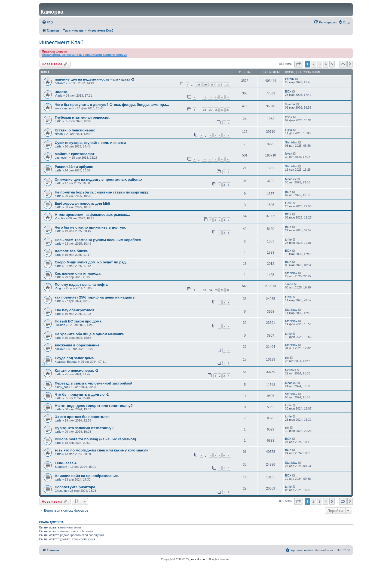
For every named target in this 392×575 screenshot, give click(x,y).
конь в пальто (64, 108)
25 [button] (343, 64)
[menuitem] (47, 22)
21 (204, 97)
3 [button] (320, 64)
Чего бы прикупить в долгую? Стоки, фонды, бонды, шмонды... (112, 105)
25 (228, 97)
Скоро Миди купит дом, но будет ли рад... (92, 262)
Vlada (59, 96)
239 (227, 84)
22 (210, 97)
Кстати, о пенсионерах (75, 130)
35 (216, 290)
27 (222, 110)
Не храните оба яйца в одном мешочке (89, 334)
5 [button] (332, 64)
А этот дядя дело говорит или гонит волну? (94, 406)
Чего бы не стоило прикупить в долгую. (90, 227)
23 (216, 97)
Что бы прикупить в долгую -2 (82, 394)
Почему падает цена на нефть (81, 285)
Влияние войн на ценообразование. (87, 476)
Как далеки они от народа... (79, 273)
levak (289, 117)
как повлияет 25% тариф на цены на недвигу (95, 297)
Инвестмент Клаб (61, 42)
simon (59, 134)
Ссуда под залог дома (74, 358)
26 (216, 110)
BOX (288, 91)
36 (222, 290)
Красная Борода (66, 362)
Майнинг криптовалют (75, 154)
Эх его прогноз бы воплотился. (83, 417)
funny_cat (61, 387)
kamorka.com (199, 559)
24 (222, 97)
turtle (58, 121)
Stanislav (291, 142)
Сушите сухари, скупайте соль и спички (90, 143)
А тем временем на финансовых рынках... (92, 215)
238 (220, 84)
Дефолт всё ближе (71, 251)
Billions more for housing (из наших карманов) (95, 439)
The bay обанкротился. (75, 310)
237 (213, 84)
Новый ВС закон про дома (78, 321)
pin (287, 358)
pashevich (62, 158)
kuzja (289, 130)
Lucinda (60, 325)
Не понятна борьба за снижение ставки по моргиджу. (102, 192)
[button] (298, 64)
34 (228, 159)
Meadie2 (291, 179)
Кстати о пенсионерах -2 (76, 370)
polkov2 (60, 83)
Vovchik (290, 104)
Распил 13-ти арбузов (74, 167)
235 (198, 84)
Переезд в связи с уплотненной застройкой (94, 383)
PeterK (290, 79)
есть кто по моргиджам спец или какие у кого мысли (102, 450)
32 (216, 159)
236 (205, 84)
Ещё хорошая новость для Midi (82, 203)
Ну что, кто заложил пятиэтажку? (84, 428)
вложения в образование (77, 345)
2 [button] (313, 64)
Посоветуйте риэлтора (75, 487)
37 (228, 290)
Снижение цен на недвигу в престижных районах (99, 179)
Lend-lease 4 (66, 463)
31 (210, 159)
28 (228, 110)
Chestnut (61, 491)
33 (222, 159)
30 (204, 159)
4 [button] (326, 64)
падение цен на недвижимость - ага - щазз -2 (94, 79)
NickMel (290, 370)
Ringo (59, 288)
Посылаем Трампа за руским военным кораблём (98, 240)
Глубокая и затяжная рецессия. (82, 117)
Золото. (62, 92)
